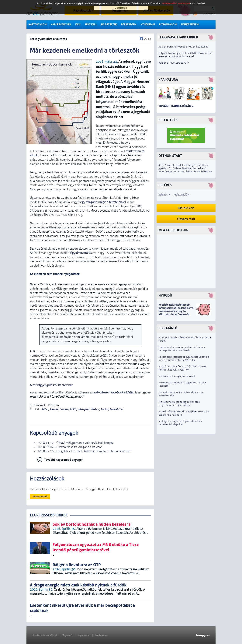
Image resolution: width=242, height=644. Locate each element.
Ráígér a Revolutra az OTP (174, 63)
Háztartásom (37, 25)
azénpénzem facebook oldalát (113, 392)
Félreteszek (109, 25)
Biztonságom (168, 25)
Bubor (95, 409)
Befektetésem (190, 25)
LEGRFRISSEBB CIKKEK (49, 515)
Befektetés (168, 120)
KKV (78, 25)
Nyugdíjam (148, 25)
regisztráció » (181, 195)
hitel (45, 409)
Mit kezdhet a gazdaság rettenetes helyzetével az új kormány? (179, 403)
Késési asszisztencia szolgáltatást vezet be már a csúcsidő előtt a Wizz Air (184, 358)
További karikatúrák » (176, 106)
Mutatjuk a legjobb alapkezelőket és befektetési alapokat (180, 423)
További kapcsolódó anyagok (64, 460)
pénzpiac (84, 409)
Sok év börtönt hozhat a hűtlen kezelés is (183, 47)
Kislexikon (186, 208)
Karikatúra (168, 80)
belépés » (164, 195)
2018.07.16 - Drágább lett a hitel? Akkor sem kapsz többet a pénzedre (84, 451)
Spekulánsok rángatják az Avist (177, 376)
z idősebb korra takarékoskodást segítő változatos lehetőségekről (176, 311)
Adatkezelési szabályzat (45, 635)
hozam (64, 409)
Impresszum (84, 635)
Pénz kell (91, 25)
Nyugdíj (165, 296)
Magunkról (67, 635)
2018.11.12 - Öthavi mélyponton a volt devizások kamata (76, 443)
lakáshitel (116, 409)
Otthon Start (170, 156)
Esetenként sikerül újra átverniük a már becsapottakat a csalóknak (182, 349)
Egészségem (129, 25)
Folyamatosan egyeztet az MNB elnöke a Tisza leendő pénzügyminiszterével (186, 55)
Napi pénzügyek (61, 25)
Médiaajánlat (102, 635)
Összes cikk (186, 219)
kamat (54, 409)
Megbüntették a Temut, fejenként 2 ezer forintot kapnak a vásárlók (183, 368)
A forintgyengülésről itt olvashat (51, 385)
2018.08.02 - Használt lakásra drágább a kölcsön (70, 447)
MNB (73, 409)
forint (104, 409)
